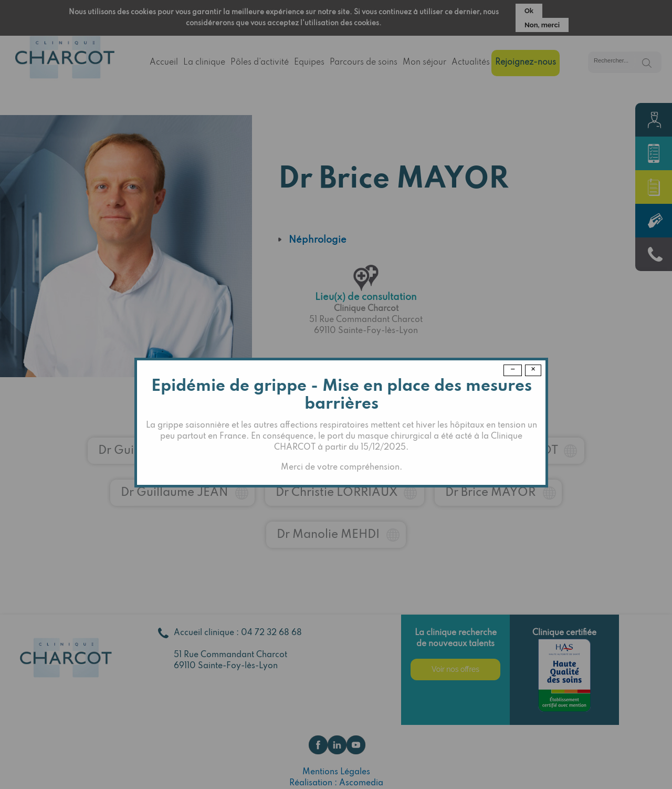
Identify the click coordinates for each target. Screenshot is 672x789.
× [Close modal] (533, 370)
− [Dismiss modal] (513, 370)
